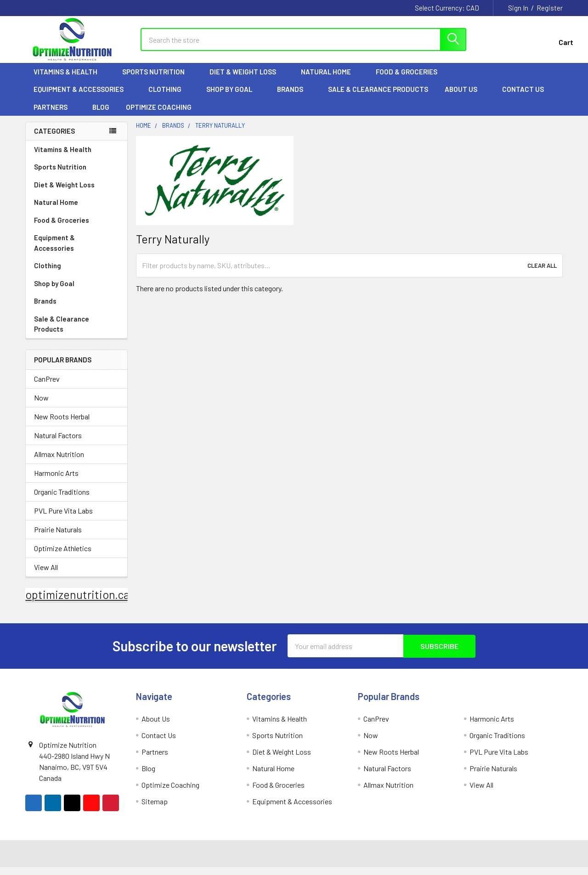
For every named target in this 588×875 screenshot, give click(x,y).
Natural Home (330, 79)
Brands (294, 97)
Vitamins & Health (70, 79)
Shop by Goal (233, 97)
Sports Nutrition (158, 79)
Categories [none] (54, 139)
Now (41, 406)
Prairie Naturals (58, 538)
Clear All (542, 273)
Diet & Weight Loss (247, 79)
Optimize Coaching (159, 115)
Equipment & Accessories (83, 97)
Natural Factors (58, 443)
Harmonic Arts (56, 481)
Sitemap (155, 809)
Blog (101, 115)
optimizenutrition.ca (77, 603)
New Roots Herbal (62, 425)
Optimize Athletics (63, 556)
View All (46, 575)
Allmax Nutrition (59, 462)
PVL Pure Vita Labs (63, 519)
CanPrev (47, 387)
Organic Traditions (62, 500)
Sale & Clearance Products (378, 97)
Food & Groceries (411, 79)
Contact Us (523, 97)
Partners (55, 115)
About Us (465, 97)
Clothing (169, 97)
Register (550, 8)
